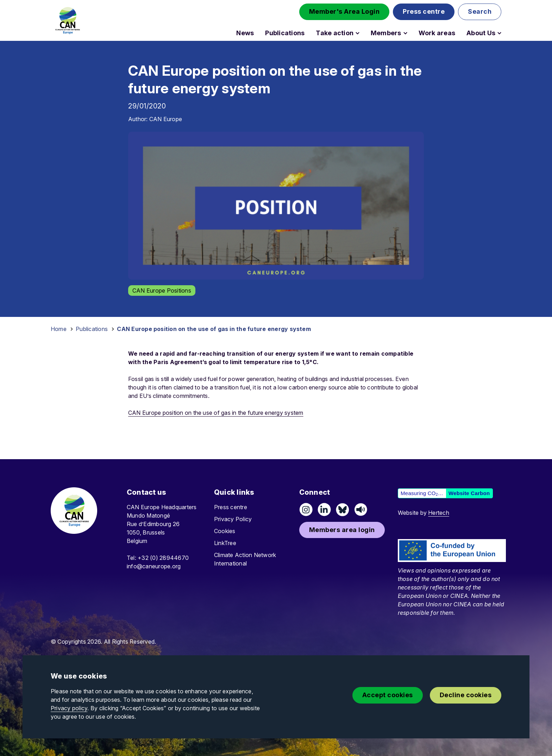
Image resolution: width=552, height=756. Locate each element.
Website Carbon (469, 493)
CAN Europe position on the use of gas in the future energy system (216, 413)
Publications (285, 33)
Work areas (437, 33)
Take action (335, 33)
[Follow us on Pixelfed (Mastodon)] (343, 510)
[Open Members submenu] (405, 33)
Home (59, 329)
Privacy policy (69, 708)
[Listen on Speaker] (361, 510)
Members (386, 33)
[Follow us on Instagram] (306, 510)
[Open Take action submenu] (357, 33)
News (245, 33)
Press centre (231, 507)
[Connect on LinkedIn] (324, 510)
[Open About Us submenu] (499, 33)
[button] (344, 12)
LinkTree (225, 543)
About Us (481, 33)
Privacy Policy (233, 519)
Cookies (225, 531)
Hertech (439, 513)
